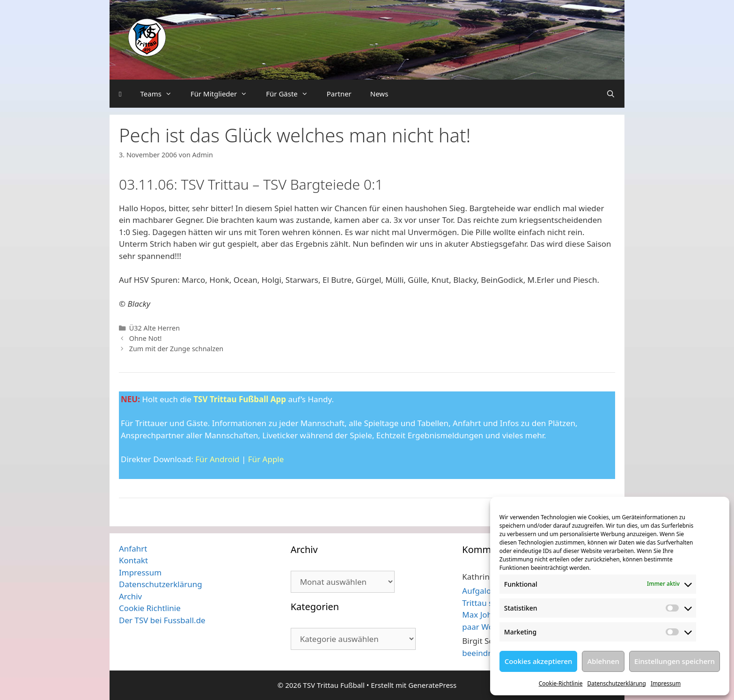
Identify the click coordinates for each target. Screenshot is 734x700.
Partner (339, 94)
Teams (160, 94)
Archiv (130, 596)
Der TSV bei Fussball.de (162, 620)
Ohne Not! (146, 338)
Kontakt (133, 560)
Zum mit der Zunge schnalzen (176, 349)
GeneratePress (432, 685)
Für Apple (266, 459)
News (379, 94)
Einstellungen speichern (675, 661)
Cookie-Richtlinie (561, 683)
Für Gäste (292, 94)
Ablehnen (603, 661)
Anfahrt (133, 549)
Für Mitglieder (224, 94)
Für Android (217, 459)
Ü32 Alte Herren (154, 328)
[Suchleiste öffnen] (611, 94)
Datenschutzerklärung (616, 683)
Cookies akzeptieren (539, 661)
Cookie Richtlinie (150, 608)
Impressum (666, 683)
